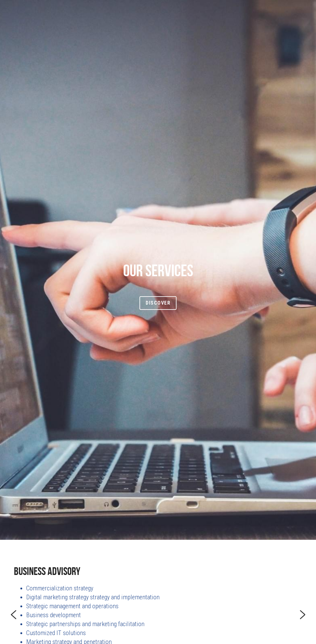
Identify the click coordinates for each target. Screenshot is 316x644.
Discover (158, 303)
